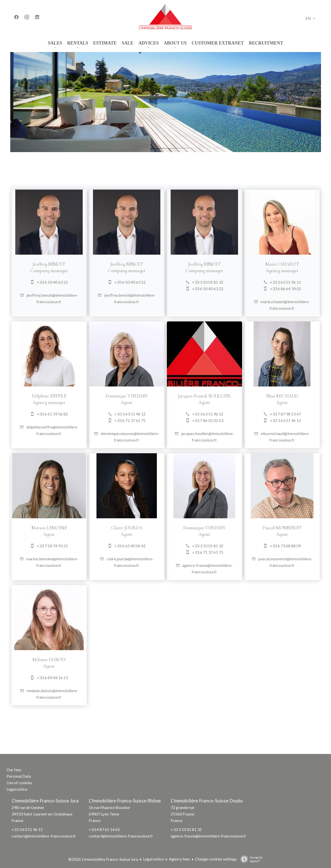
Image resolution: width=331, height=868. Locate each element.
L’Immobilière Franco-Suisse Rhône (125, 801)
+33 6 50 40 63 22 (41, 282)
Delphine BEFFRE (38, 396)
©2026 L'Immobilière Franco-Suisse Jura (103, 859)
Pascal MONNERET (271, 528)
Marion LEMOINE (38, 528)
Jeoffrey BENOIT (38, 264)
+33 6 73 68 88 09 (274, 546)
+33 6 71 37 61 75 (119, 420)
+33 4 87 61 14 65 (104, 829)
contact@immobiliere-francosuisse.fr (44, 836)
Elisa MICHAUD (271, 396)
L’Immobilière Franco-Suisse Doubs (207, 801)
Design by (250, 859)
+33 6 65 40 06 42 (119, 546)
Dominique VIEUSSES (115, 396)
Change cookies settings (216, 859)
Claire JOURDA (115, 528)
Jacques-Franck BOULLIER (193, 396)
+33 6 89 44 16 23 (41, 678)
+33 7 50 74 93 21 (41, 546)
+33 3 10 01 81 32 (196, 282)
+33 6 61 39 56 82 (41, 414)
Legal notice (153, 859)
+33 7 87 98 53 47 (274, 414)
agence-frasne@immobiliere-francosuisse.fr (208, 836)
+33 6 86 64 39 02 (274, 289)
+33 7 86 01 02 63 (196, 420)
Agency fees (179, 859)
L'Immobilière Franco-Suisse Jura (45, 801)
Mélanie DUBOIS (38, 660)
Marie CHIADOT (271, 264)
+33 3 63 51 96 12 (274, 282)
